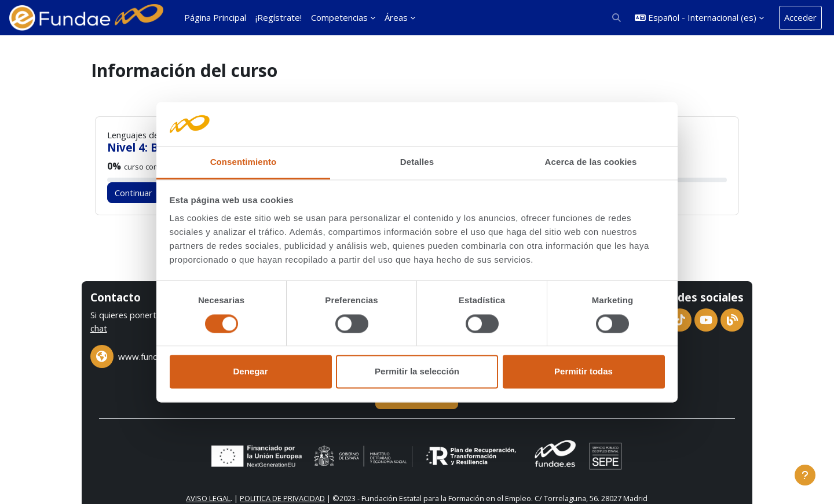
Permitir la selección (417, 372)
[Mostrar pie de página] (805, 475)
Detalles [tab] (417, 162)
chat (142, 328)
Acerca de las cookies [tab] (591, 162)
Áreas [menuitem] (396, 17)
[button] (617, 18)
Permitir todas (584, 372)
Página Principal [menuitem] (215, 17)
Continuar (138, 193)
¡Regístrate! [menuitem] (279, 17)
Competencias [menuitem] (339, 17)
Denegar (250, 372)
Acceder (800, 17)
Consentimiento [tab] (244, 162)
